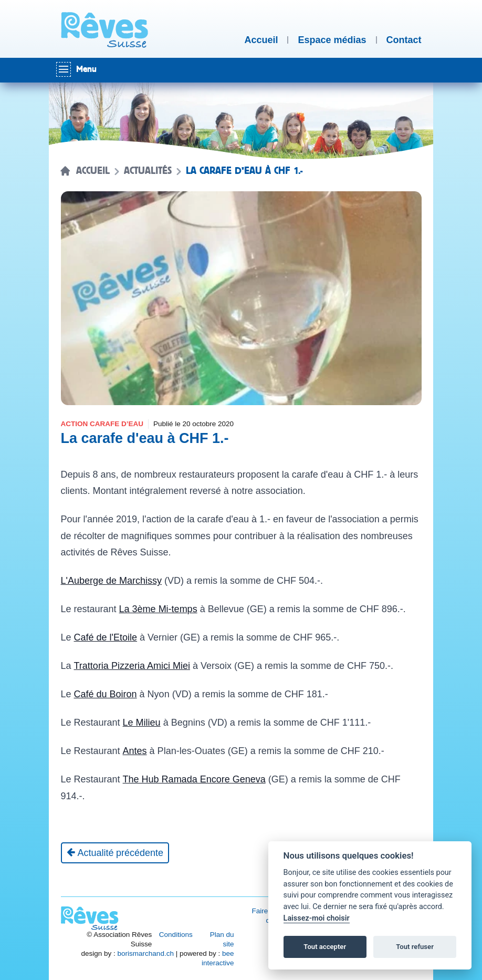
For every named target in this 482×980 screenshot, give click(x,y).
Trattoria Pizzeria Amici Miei (132, 666)
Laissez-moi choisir (317, 918)
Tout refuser (415, 947)
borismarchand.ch (146, 953)
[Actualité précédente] (115, 853)
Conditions (176, 935)
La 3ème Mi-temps (158, 609)
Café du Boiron (106, 694)
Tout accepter (325, 947)
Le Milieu (142, 723)
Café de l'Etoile (106, 637)
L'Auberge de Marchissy (112, 581)
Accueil (93, 171)
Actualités (148, 171)
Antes (135, 751)
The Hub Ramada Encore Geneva (194, 779)
